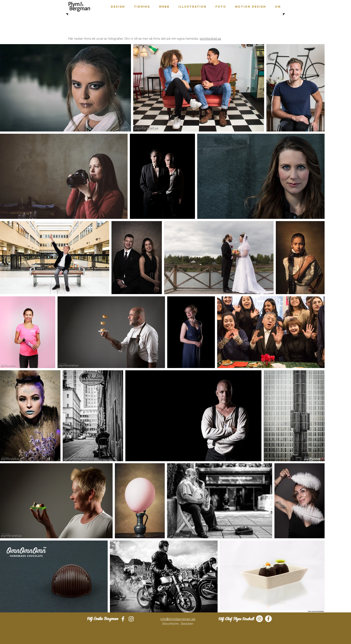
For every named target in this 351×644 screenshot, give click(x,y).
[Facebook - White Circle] (268, 619)
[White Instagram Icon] (131, 619)
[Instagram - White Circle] (259, 619)
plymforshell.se (210, 39)
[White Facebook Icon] (123, 619)
